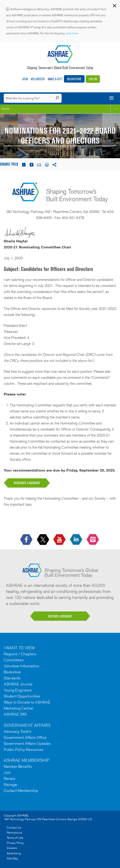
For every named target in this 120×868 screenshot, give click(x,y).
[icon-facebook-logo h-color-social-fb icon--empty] (27, 540)
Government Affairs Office (25, 737)
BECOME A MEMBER (60, 616)
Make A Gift (55, 79)
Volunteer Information (21, 666)
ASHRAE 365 (15, 714)
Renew (9, 778)
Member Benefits (18, 766)
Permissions (14, 833)
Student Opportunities (22, 696)
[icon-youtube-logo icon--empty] (60, 540)
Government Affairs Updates (27, 743)
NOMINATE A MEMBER (27, 483)
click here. (72, 33)
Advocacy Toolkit (17, 731)
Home (5, 109)
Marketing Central (19, 708)
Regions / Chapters (20, 654)
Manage (10, 784)
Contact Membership (21, 791)
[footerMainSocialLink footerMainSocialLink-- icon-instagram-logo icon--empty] (93, 540)
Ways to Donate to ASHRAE (27, 702)
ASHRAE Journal (18, 684)
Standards (12, 678)
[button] (114, 7)
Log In (93, 79)
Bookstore (74, 79)
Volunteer (38, 79)
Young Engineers (18, 690)
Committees (14, 660)
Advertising (14, 853)
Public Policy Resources (24, 749)
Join (25, 79)
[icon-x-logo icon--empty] (43, 540)
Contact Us (14, 828)
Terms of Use (15, 838)
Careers (12, 848)
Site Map (12, 858)
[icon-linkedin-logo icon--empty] (77, 540)
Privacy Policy (15, 843)
